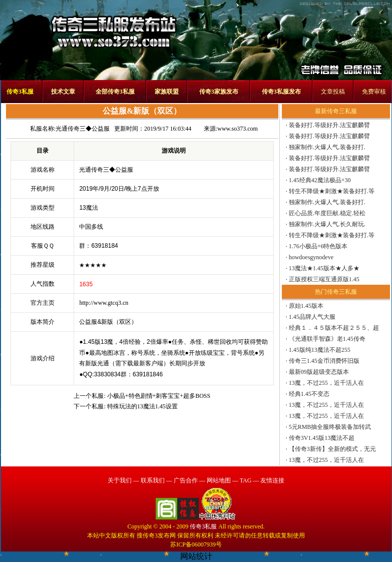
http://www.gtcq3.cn (104, 303)
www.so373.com (238, 129)
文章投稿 (333, 92)
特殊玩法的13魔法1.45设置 (142, 406)
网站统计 (196, 556)
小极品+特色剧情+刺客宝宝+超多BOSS (159, 396)
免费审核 (374, 92)
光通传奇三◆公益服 (83, 129)
